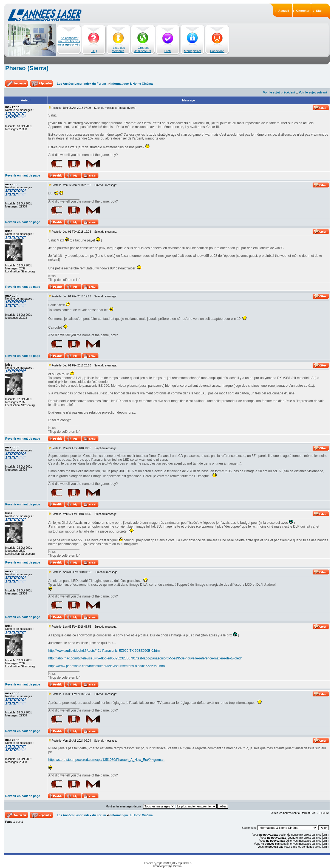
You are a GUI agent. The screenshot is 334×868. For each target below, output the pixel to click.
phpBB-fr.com (175, 866)
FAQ (94, 51)
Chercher (303, 11)
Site (319, 11)
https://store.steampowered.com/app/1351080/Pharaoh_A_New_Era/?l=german (106, 760)
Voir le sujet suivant (313, 92)
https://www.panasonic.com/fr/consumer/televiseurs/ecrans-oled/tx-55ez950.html (107, 666)
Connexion (217, 51)
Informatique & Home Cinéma (132, 84)
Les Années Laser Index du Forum (81, 84)
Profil (168, 51)
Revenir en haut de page (23, 175)
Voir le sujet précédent (279, 92)
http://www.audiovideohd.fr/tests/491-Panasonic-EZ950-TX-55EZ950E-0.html (104, 651)
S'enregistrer (193, 51)
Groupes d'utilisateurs (143, 49)
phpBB (160, 863)
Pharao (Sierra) (27, 68)
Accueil (284, 11)
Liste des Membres (118, 49)
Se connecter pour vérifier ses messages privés (69, 41)
